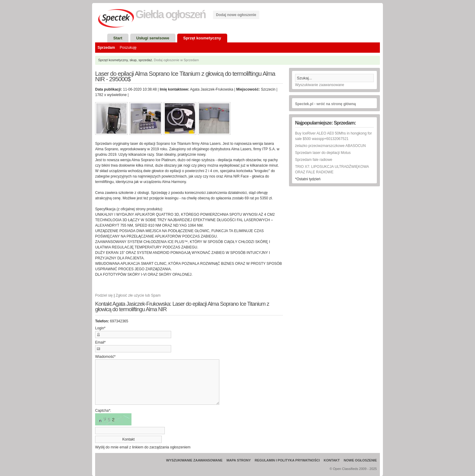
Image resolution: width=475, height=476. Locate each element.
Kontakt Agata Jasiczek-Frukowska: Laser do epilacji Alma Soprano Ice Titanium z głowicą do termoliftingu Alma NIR (182, 307)
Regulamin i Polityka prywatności (287, 460)
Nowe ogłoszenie (360, 460)
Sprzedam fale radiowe (314, 160)
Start (118, 38)
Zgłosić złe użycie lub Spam (138, 295)
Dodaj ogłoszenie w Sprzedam (176, 60)
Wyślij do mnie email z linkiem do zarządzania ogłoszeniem (143, 447)
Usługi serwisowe (153, 38)
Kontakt (332, 460)
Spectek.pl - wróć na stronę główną (326, 104)
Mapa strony (239, 460)
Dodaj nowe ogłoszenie (236, 15)
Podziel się (104, 295)
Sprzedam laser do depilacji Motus (323, 153)
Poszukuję (128, 48)
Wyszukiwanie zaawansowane (320, 85)
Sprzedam (106, 48)
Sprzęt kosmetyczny (202, 38)
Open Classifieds (345, 469)
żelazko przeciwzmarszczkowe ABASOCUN (330, 146)
